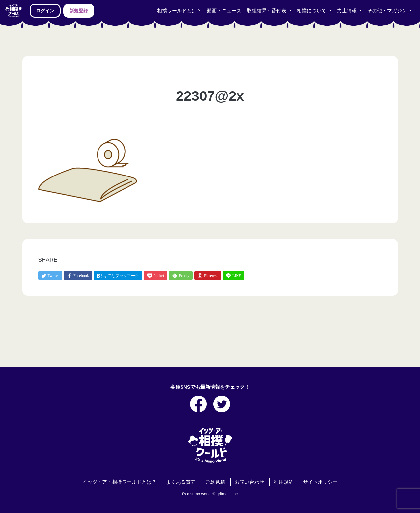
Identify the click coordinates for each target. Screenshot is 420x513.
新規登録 (79, 11)
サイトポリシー (320, 482)
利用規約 (284, 482)
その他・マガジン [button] (388, 11)
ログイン (45, 11)
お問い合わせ (249, 482)
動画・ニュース (224, 11)
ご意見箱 (215, 482)
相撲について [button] (312, 11)
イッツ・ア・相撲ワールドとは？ (119, 482)
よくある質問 (181, 482)
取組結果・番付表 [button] (267, 11)
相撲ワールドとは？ (179, 11)
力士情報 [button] (348, 11)
